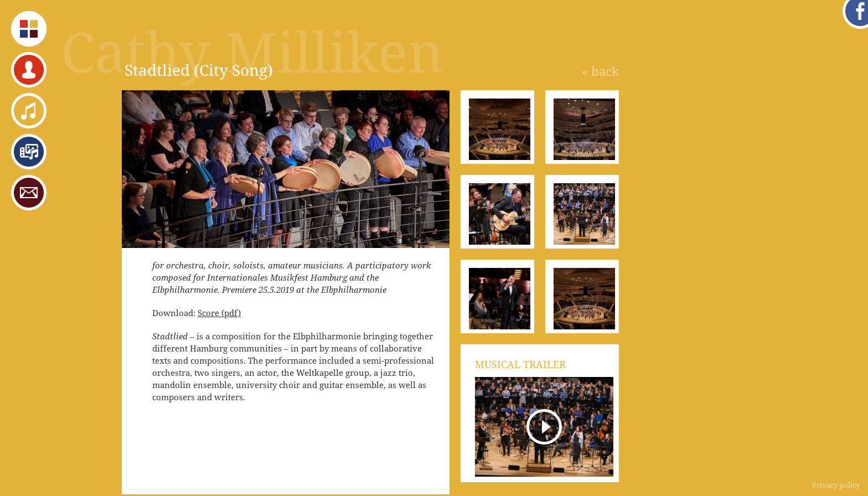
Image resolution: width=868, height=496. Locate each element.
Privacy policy (836, 485)
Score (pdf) (219, 313)
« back (600, 71)
